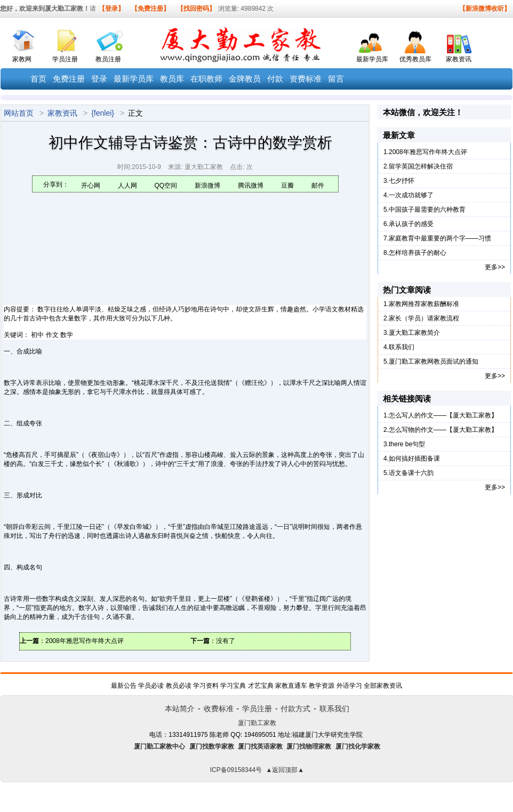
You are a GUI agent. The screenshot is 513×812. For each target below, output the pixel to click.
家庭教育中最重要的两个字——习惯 (440, 238)
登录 (99, 79)
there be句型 (407, 444)
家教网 (22, 59)
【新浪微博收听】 (485, 9)
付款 (275, 79)
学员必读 (151, 686)
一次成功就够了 (411, 195)
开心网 (91, 186)
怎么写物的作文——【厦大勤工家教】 (443, 430)
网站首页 (19, 113)
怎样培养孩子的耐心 (418, 253)
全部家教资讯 (383, 686)
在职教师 (206, 79)
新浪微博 (207, 186)
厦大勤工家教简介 (414, 333)
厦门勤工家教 (257, 723)
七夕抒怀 (402, 181)
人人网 (127, 186)
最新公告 (124, 686)
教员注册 (108, 59)
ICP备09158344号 (236, 770)
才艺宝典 (261, 686)
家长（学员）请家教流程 (424, 318)
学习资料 (206, 686)
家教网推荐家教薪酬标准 (424, 304)
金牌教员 (245, 79)
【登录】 (111, 9)
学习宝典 (233, 686)
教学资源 (322, 686)
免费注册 (69, 79)
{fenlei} (103, 113)
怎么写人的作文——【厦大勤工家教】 (443, 415)
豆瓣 (287, 186)
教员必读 (179, 686)
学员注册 (65, 59)
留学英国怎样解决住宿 (421, 166)
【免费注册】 (150, 9)
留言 (336, 79)
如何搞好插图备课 (414, 459)
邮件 (318, 186)
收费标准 (219, 709)
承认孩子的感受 (411, 224)
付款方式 (295, 709)
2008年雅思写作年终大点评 (85, 641)
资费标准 (306, 79)
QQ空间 (166, 186)
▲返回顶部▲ (285, 770)
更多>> (495, 267)
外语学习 (349, 686)
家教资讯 (459, 59)
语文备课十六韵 (411, 473)
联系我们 (402, 347)
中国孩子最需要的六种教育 (427, 210)
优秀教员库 (415, 59)
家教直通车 (291, 686)
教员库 (172, 79)
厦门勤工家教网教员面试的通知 (434, 361)
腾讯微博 (251, 186)
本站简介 (180, 709)
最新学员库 (372, 59)
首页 (38, 79)
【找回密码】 (196, 9)
